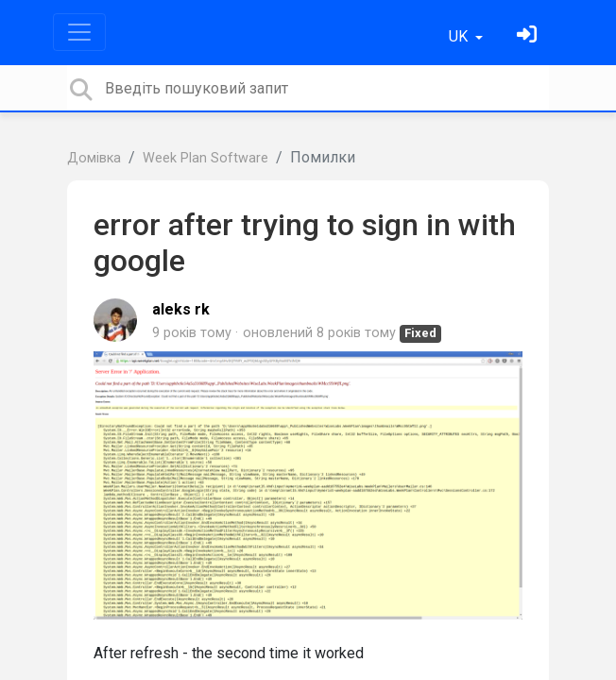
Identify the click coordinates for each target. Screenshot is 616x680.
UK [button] (460, 36)
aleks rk (181, 309)
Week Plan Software (205, 158)
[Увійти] (529, 36)
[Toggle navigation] (79, 32)
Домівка (94, 158)
